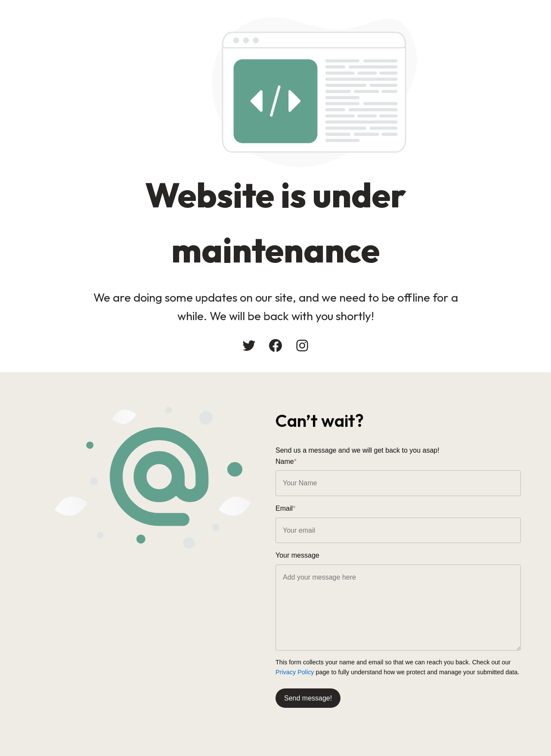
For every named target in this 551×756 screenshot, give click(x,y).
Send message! (308, 698)
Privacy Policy (295, 672)
